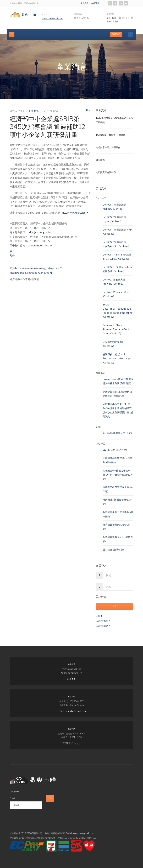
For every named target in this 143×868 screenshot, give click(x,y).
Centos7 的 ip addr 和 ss (116, 292)
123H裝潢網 (109, 450)
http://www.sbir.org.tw (75, 213)
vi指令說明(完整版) (113, 342)
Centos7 (119, 209)
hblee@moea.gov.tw (40, 246)
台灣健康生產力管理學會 (116, 512)
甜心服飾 (108, 550)
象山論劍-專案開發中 (114, 433)
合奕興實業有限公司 (114, 537)
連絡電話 (78, 14)
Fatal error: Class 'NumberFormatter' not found (116, 329)
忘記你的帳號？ (103, 621)
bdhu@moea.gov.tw (40, 232)
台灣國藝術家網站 (112, 525)
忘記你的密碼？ (103, 626)
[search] (131, 34)
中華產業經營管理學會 (115, 487)
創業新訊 (125, 383)
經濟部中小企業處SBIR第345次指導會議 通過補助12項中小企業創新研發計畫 (47, 127)
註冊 (99, 616)
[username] (118, 575)
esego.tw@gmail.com (53, 18)
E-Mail (45, 14)
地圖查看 (71, 679)
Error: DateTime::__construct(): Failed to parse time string (118, 309)
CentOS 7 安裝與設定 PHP (117, 230)
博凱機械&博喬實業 (113, 500)
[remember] (97, 596)
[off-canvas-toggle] (12, 34)
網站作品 (121, 450)
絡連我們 (116, 34)
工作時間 (110, 14)
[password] (118, 587)
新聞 (129, 433)
